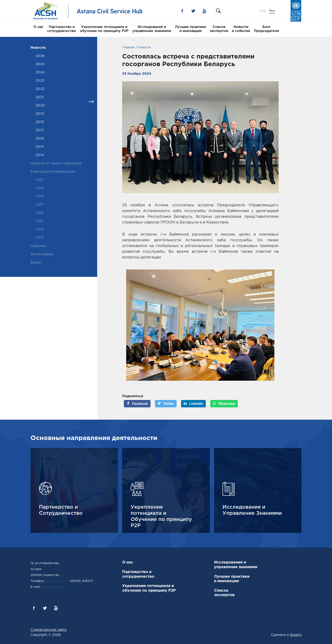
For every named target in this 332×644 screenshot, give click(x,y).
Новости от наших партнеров (56, 163)
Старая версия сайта (48, 630)
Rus (272, 11)
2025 (40, 64)
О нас (38, 27)
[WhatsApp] (224, 404)
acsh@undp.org (53, 587)
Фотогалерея (42, 254)
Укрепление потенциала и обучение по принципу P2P (104, 29)
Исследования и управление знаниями (152, 29)
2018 (40, 122)
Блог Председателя (266, 29)
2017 (40, 130)
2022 (40, 89)
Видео (36, 263)
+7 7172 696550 (57, 581)
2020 (40, 106)
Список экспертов (219, 29)
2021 (40, 97)
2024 (40, 73)
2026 (40, 56)
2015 (40, 147)
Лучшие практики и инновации (190, 29)
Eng (263, 11)
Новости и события (241, 29)
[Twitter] (166, 404)
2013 (39, 238)
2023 (40, 81)
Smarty (296, 635)
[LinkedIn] (193, 404)
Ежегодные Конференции (53, 172)
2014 (40, 155)
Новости (38, 48)
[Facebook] (137, 404)
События (38, 246)
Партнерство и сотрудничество (62, 29)
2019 (40, 114)
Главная (128, 47)
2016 (40, 139)
